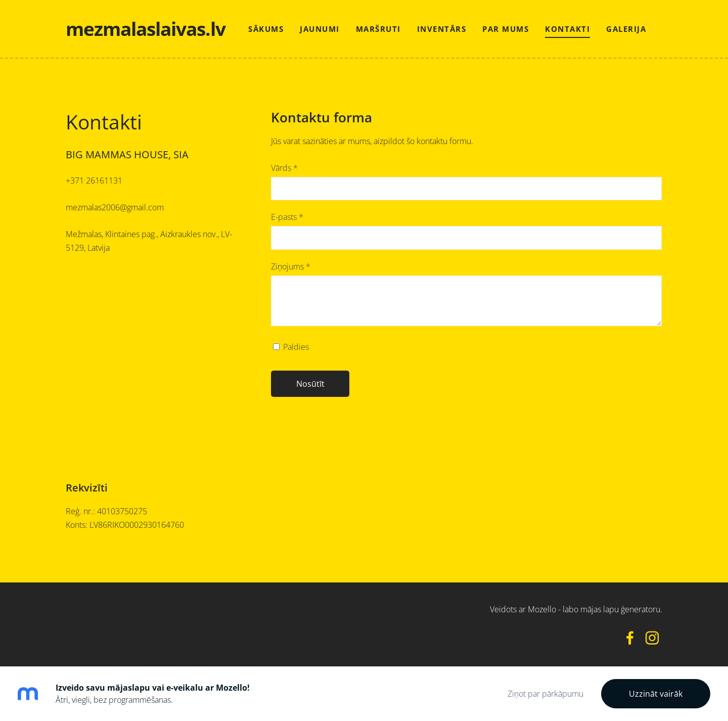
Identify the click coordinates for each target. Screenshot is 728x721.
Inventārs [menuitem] (442, 29)
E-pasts (287, 217)
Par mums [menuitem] (506, 29)
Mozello (542, 609)
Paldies (291, 347)
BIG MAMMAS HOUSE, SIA (127, 154)
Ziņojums (291, 266)
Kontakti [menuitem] (567, 29)
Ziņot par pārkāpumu (545, 694)
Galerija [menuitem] (626, 29)
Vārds (284, 168)
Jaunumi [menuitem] (320, 29)
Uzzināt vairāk (656, 694)
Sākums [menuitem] (266, 29)
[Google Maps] (158, 374)
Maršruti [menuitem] (378, 29)
